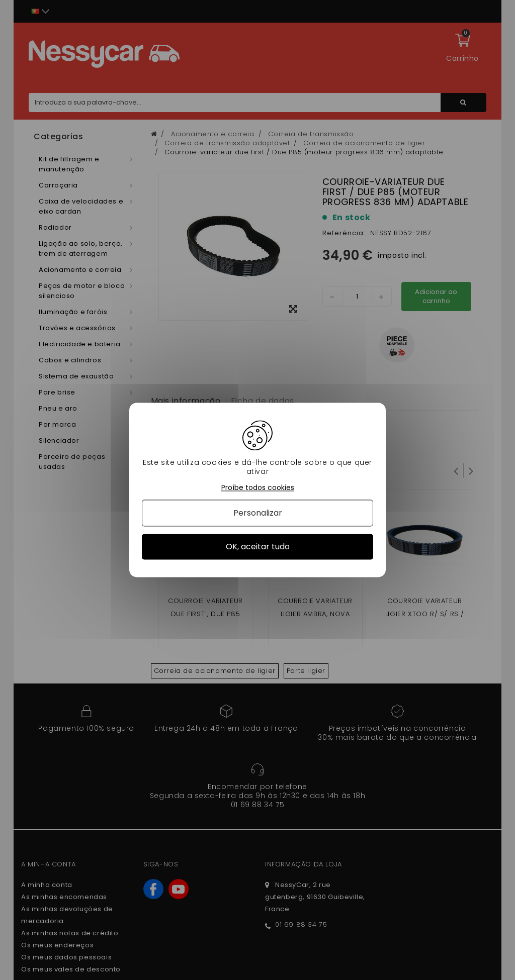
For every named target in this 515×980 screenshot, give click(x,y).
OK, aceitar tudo (258, 547)
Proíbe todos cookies (258, 488)
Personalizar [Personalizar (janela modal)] (258, 513)
